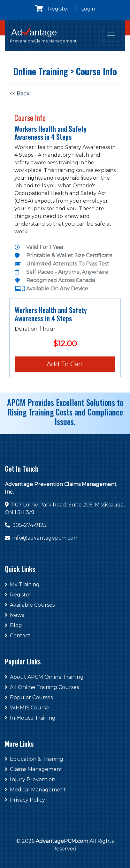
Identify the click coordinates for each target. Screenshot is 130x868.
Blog (13, 625)
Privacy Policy (25, 800)
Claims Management (34, 769)
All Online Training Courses (42, 687)
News (14, 615)
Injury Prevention (30, 779)
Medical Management (35, 790)
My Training (22, 584)
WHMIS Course (27, 708)
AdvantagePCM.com (62, 841)
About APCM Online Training (44, 677)
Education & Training (34, 759)
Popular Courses (29, 697)
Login (88, 9)
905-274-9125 (29, 525)
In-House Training (30, 718)
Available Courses (30, 605)
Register (59, 9)
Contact (18, 636)
